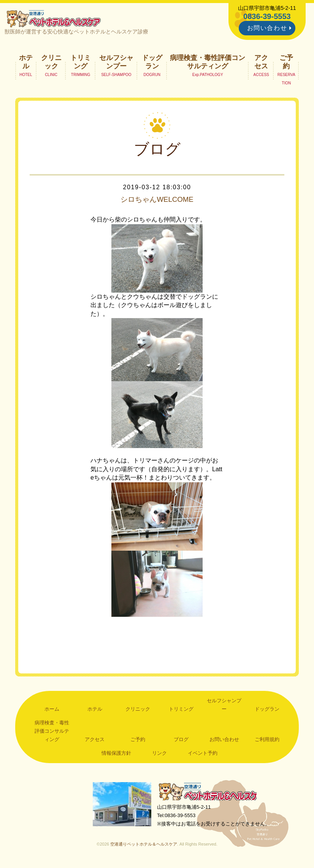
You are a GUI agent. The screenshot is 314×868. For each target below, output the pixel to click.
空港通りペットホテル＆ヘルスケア (210, 793)
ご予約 (286, 63)
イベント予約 (203, 754)
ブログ (181, 741)
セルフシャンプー (116, 63)
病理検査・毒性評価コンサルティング (208, 63)
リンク (159, 754)
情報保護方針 (116, 754)
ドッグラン (152, 63)
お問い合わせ (267, 28)
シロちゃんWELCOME (157, 201)
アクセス (261, 63)
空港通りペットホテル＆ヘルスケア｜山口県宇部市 (55, 19)
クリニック (51, 63)
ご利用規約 (267, 741)
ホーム (52, 710)
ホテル (26, 63)
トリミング (81, 63)
